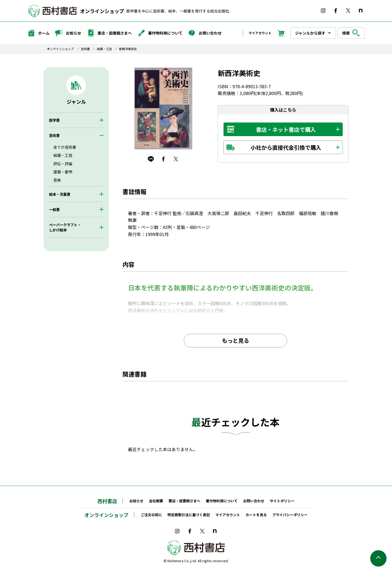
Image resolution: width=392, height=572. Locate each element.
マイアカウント (260, 33)
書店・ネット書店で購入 (286, 129)
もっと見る (235, 340)
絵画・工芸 (104, 49)
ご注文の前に (151, 515)
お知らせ (68, 33)
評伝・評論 (63, 164)
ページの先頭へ (378, 558)
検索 (351, 33)
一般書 (54, 209)
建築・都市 (63, 172)
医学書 (54, 120)
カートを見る (256, 515)
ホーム (38, 33)
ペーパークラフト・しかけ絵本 (65, 227)
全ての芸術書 (65, 147)
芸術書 (85, 49)
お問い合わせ (205, 33)
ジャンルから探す (310, 33)
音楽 (57, 180)
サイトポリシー (282, 501)
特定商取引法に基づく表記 (189, 515)
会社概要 (156, 501)
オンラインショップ (102, 11)
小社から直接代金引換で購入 (286, 147)
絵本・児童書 (60, 194)
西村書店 (107, 501)
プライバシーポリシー (290, 515)
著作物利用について (160, 33)
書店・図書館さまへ (109, 33)
